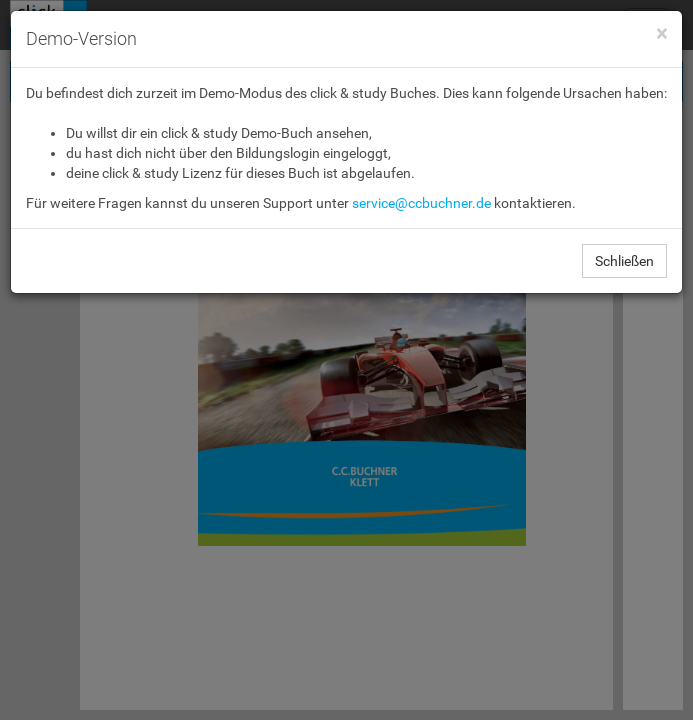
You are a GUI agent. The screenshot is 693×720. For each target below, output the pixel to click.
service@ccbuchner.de (421, 203)
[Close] (661, 34)
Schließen (624, 261)
